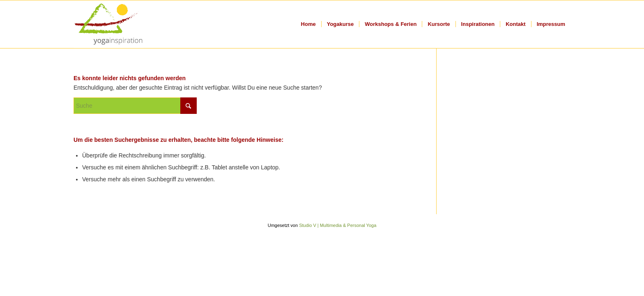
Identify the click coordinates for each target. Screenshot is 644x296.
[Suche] (135, 106)
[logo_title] (109, 24)
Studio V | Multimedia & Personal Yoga (338, 225)
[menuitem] (308, 24)
